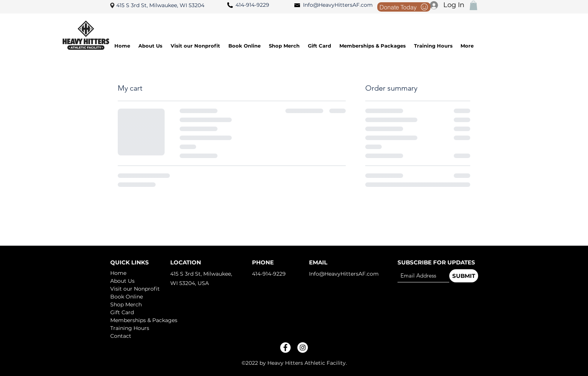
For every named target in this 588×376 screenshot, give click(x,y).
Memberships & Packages (137, 320)
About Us (122, 281)
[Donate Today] (404, 7)
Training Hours (130, 328)
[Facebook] (285, 348)
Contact (121, 336)
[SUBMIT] (464, 276)
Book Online (127, 297)
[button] (473, 5)
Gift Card (122, 312)
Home (118, 273)
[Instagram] (303, 348)
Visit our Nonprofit (135, 289)
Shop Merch (126, 304)
